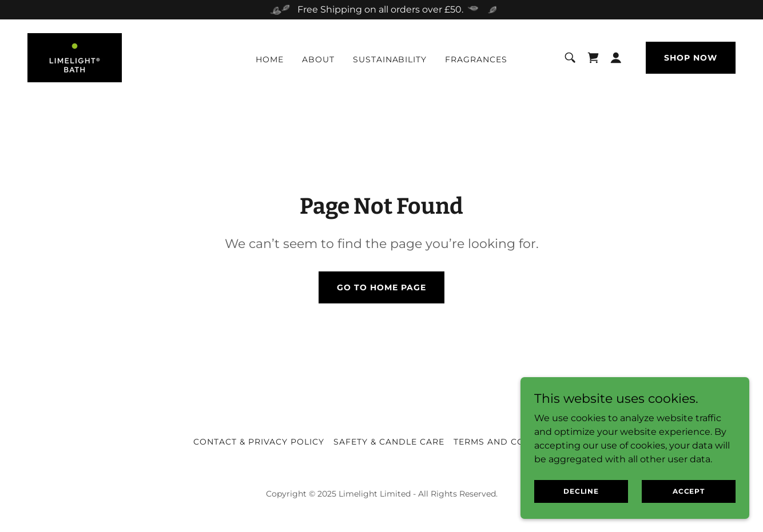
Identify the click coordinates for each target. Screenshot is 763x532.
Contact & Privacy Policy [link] (259, 442)
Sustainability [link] (390, 59)
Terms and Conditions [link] (512, 442)
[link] (75, 57)
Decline (581, 491)
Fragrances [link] (476, 59)
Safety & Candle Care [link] (389, 442)
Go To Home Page (381, 287)
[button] (616, 58)
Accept (689, 491)
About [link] (318, 59)
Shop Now (691, 58)
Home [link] (270, 59)
